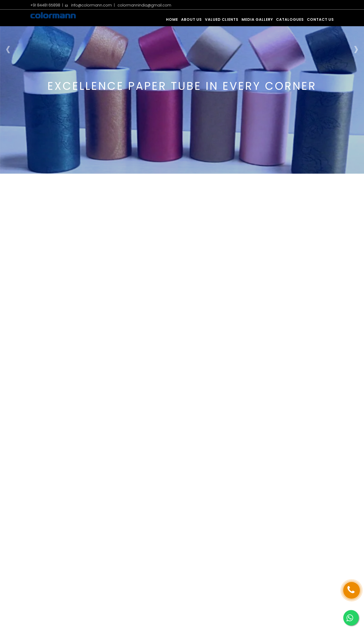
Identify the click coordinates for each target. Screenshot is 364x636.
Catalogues (290, 19)
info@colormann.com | (94, 5)
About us (191, 19)
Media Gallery (257, 19)
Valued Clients (222, 19)
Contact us (320, 19)
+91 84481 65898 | (48, 5)
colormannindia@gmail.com (144, 5)
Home (172, 19)
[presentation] (8, 49)
